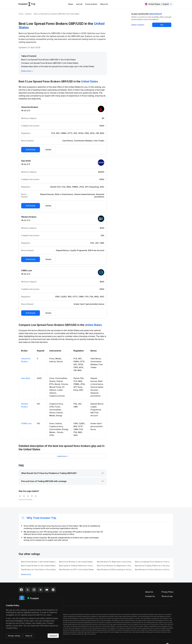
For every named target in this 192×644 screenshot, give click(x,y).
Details (48, 150)
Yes (162, 25)
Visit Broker (31, 150)
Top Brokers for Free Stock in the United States (39, 570)
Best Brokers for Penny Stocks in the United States (153, 570)
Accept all (53, 636)
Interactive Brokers (30, 107)
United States (158, 4)
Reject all (29, 636)
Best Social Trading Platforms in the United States (153, 566)
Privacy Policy (167, 592)
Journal (79, 4)
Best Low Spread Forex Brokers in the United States (153, 562)
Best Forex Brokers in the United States (76, 562)
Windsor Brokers (29, 217)
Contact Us (150, 596)
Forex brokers (91, 4)
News (71, 4)
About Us (104, 4)
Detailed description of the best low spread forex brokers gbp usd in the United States (58, 66)
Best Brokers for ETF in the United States (76, 570)
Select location (138, 25)
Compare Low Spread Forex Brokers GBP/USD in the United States (50, 63)
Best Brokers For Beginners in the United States (115, 562)
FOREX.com (27, 270)
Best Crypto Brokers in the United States (38, 566)
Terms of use (167, 596)
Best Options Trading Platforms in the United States (77, 566)
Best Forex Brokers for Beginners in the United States (115, 566)
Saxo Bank (26, 161)
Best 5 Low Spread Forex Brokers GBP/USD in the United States (48, 60)
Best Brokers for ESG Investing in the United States (115, 570)
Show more (26, 71)
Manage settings (14, 636)
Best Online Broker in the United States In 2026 (39, 562)
